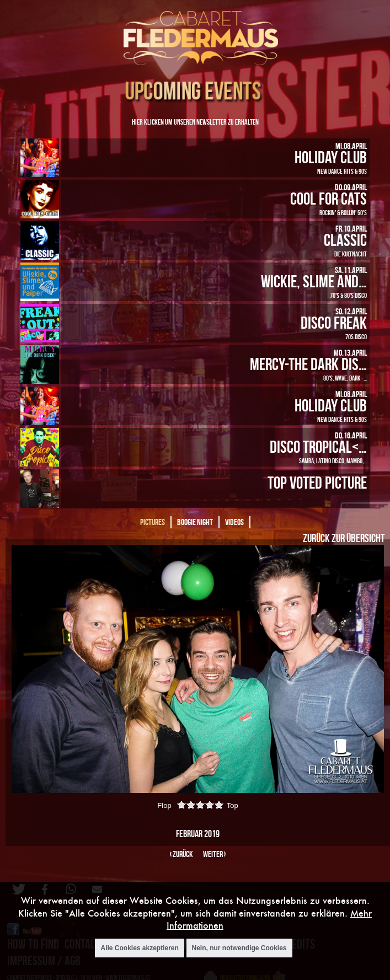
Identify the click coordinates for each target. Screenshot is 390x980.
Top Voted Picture (317, 482)
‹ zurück (181, 854)
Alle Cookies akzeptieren (139, 948)
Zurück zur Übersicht (344, 538)
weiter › (214, 854)
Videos (234, 522)
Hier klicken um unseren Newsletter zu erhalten (195, 122)
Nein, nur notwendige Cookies (239, 948)
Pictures (153, 522)
